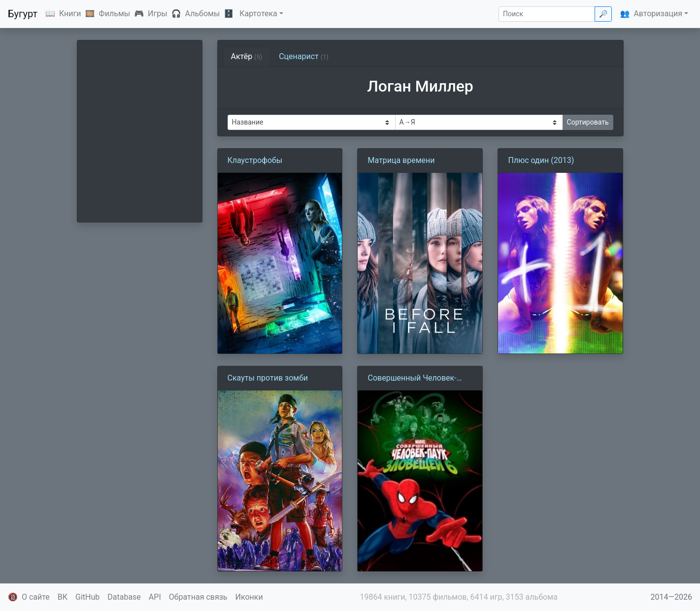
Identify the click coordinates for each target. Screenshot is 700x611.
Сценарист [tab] (304, 56)
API (155, 597)
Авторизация (658, 14)
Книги (70, 14)
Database (124, 597)
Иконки (249, 597)
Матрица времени (401, 160)
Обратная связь (198, 597)
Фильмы (114, 14)
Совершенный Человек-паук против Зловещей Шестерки (412, 379)
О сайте (36, 597)
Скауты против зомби (268, 378)
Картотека (258, 14)
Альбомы (203, 14)
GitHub (87, 597)
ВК (63, 597)
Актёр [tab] (247, 56)
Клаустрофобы (255, 160)
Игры (158, 14)
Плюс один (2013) (541, 160)
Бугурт (23, 14)
